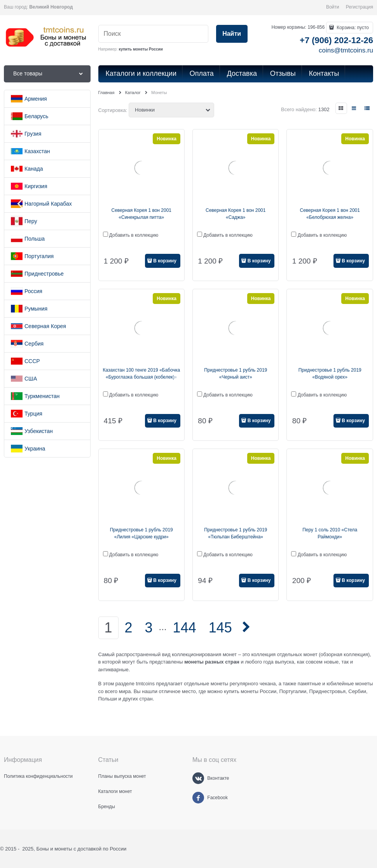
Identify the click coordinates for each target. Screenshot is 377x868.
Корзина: (352, 28)
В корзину (165, 261)
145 (220, 628)
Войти (333, 7)
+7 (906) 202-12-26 (336, 40)
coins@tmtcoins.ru (346, 50)
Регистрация (360, 7)
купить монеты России (141, 49)
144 (185, 628)
